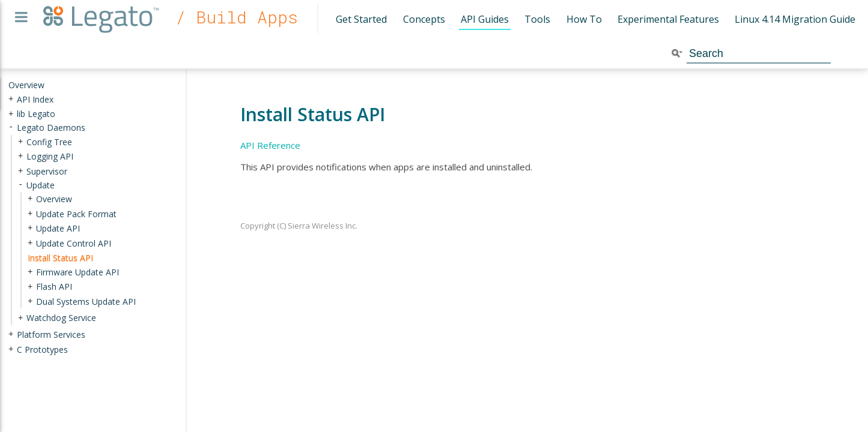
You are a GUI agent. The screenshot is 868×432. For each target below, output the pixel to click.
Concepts (424, 19)
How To (584, 19)
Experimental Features (668, 19)
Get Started (361, 19)
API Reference (270, 145)
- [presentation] (11, 127)
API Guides (485, 19)
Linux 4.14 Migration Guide (795, 19)
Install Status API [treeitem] (60, 258)
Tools (537, 19)
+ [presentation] (11, 99)
